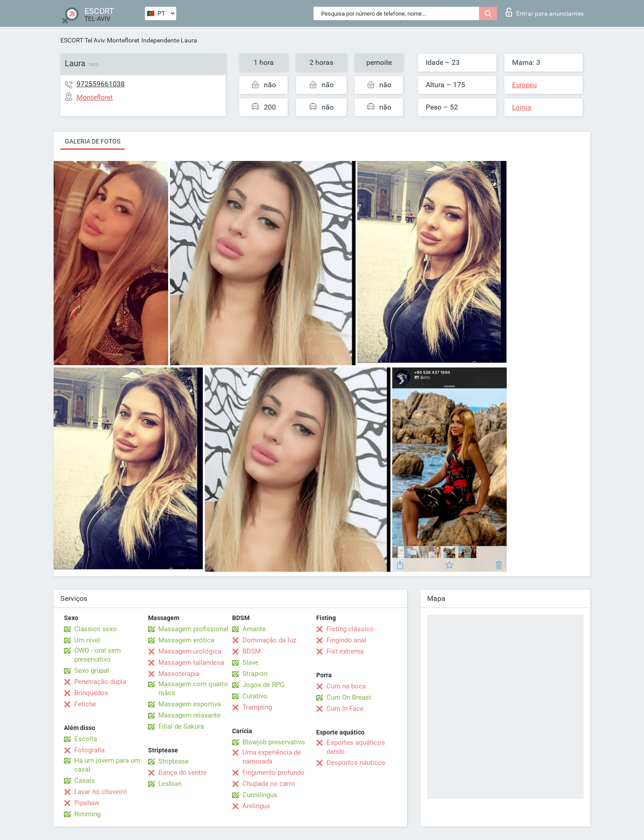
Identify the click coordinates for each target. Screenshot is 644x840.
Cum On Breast (349, 697)
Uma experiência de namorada (272, 757)
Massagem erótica (186, 640)
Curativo (255, 696)
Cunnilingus (260, 795)
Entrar (545, 12)
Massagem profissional (193, 629)
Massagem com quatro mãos (193, 688)
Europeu (524, 85)
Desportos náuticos (356, 763)
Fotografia (89, 750)
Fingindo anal (346, 640)
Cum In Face (345, 709)
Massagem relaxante (189, 715)
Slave (250, 663)
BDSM (252, 651)
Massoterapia (179, 674)
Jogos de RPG (263, 685)
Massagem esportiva (190, 704)
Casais (85, 781)
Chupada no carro (269, 784)
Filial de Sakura (181, 726)
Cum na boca (346, 686)
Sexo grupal (92, 671)
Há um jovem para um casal (107, 765)
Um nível (87, 640)
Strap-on (255, 674)
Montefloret (123, 40)
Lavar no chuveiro (101, 792)
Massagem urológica (190, 651)
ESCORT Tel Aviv (83, 40)
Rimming (87, 814)
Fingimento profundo (273, 772)
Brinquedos (91, 693)
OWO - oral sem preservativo (97, 655)
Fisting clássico (350, 629)
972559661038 (101, 84)
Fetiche (85, 704)
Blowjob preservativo (274, 742)
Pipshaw (87, 803)
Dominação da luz (269, 640)
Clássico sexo (95, 629)
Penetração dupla (100, 682)
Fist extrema (345, 651)
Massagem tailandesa (191, 663)
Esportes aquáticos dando (356, 747)
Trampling (257, 707)
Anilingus (256, 806)
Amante (254, 629)
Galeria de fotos (93, 141)
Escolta (86, 739)
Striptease (174, 761)
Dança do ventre (182, 772)
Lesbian (170, 784)
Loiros (522, 107)
